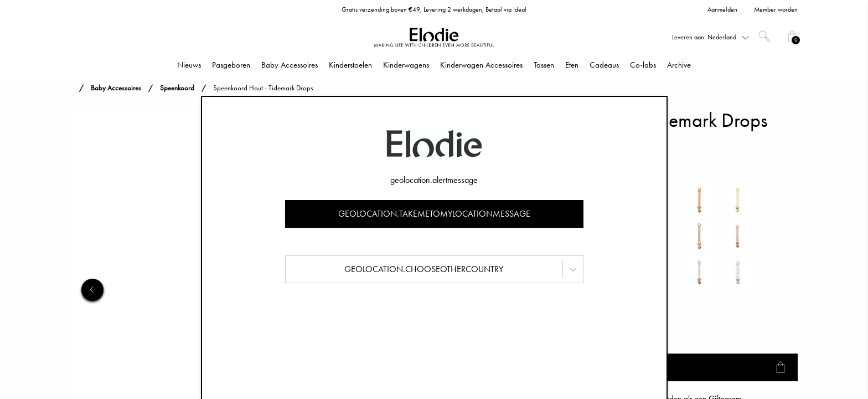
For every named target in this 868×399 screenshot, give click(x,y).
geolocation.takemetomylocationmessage (434, 214)
